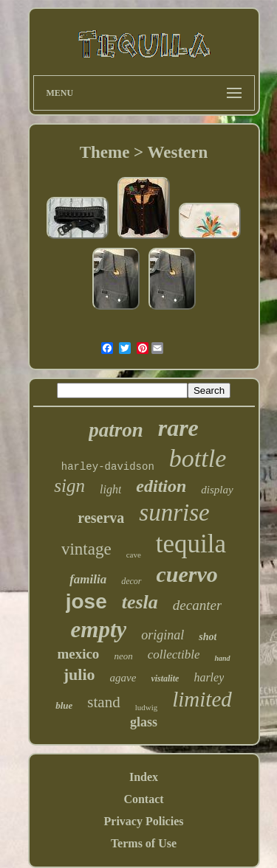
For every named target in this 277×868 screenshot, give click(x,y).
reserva (101, 518)
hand (222, 658)
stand (103, 702)
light (110, 489)
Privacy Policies (144, 821)
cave (134, 555)
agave (123, 678)
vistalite (165, 678)
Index (144, 777)
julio (79, 674)
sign (69, 486)
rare (178, 428)
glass (144, 722)
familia (88, 579)
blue (64, 705)
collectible (174, 655)
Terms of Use (144, 843)
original (163, 635)
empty (99, 629)
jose (86, 601)
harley (209, 677)
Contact (143, 799)
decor (131, 581)
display (217, 490)
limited (202, 699)
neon (123, 656)
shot (208, 637)
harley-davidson (108, 467)
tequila (191, 544)
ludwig (147, 707)
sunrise (174, 513)
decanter (197, 605)
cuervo (187, 574)
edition (161, 486)
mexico (78, 654)
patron (116, 430)
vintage (86, 549)
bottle (198, 458)
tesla (140, 602)
